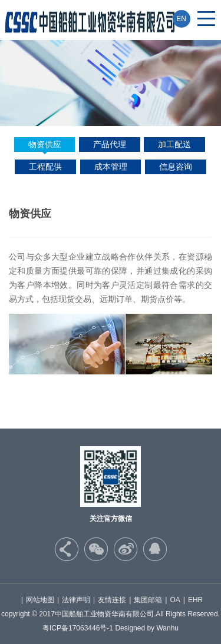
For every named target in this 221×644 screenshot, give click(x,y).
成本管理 (111, 167)
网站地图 (40, 600)
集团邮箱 (148, 600)
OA (175, 600)
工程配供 (45, 167)
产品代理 (110, 144)
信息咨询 (176, 167)
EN (181, 19)
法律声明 (76, 600)
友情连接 (112, 600)
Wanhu (167, 628)
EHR (195, 600)
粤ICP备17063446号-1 (78, 628)
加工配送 (174, 144)
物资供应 (45, 144)
